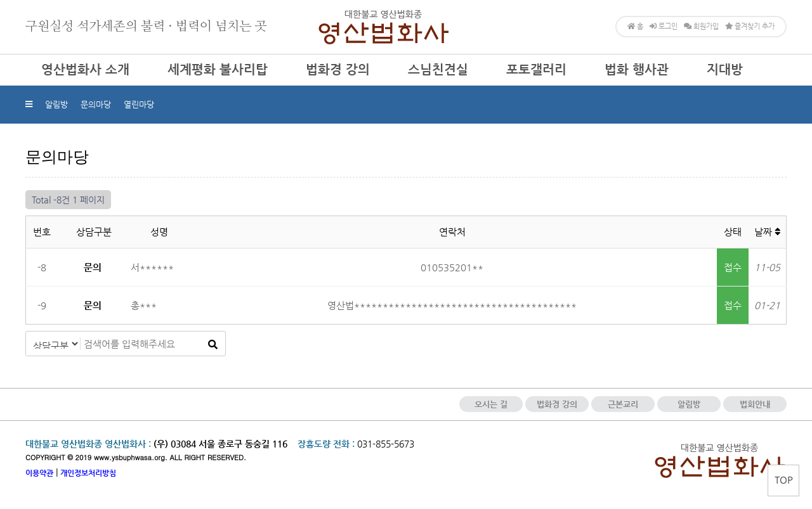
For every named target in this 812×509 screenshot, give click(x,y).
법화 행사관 (637, 69)
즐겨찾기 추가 (750, 26)
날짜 (767, 232)
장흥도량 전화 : (326, 444)
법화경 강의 (338, 69)
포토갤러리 (536, 69)
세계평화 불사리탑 (218, 69)
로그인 (664, 26)
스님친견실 (438, 69)
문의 (93, 267)
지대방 (725, 69)
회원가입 (701, 26)
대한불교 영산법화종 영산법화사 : (88, 444)
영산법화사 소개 (85, 69)
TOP (784, 480)
